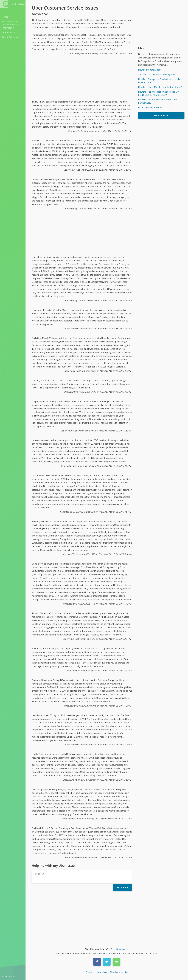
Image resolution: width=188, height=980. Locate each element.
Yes (112, 949)
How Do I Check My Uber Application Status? (160, 87)
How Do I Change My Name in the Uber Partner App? (158, 101)
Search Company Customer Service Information (11, 25)
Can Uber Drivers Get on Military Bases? (158, 74)
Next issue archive (119, 972)
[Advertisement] (82, 80)
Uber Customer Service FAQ (152, 108)
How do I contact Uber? (150, 70)
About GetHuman (11, 37)
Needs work (122, 949)
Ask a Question (161, 115)
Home (5, 17)
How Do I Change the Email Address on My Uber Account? (159, 81)
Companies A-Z (9, 33)
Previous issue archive (97, 972)
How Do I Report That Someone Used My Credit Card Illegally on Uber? (158, 93)
